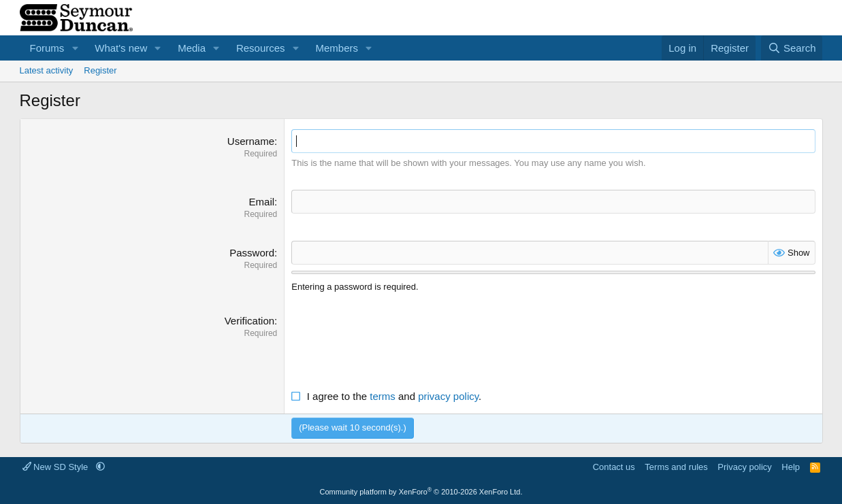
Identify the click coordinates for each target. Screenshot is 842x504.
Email (262, 202)
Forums (47, 48)
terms (383, 396)
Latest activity (47, 70)
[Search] (792, 48)
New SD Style (56, 467)
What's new (121, 48)
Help (791, 467)
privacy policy (448, 396)
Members (337, 48)
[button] (75, 48)
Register (100, 70)
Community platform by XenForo (421, 492)
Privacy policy (744, 467)
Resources (261, 48)
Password (252, 253)
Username (251, 141)
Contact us (614, 467)
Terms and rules (676, 467)
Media (192, 48)
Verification (249, 321)
